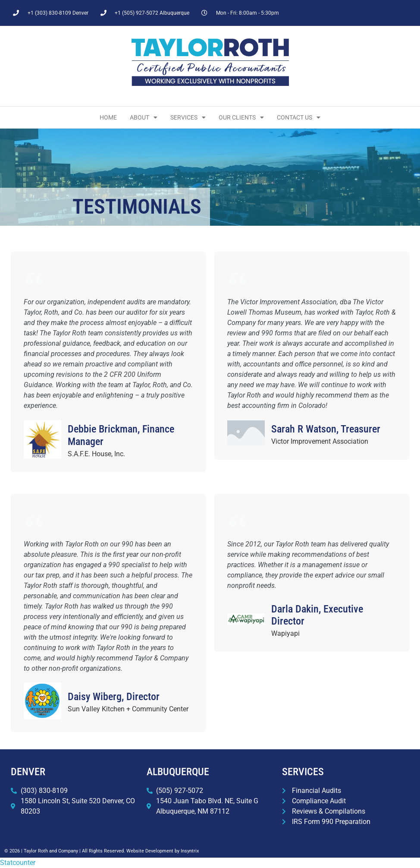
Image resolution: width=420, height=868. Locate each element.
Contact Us (299, 117)
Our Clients (241, 117)
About (144, 117)
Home (108, 117)
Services (188, 117)
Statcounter (18, 863)
